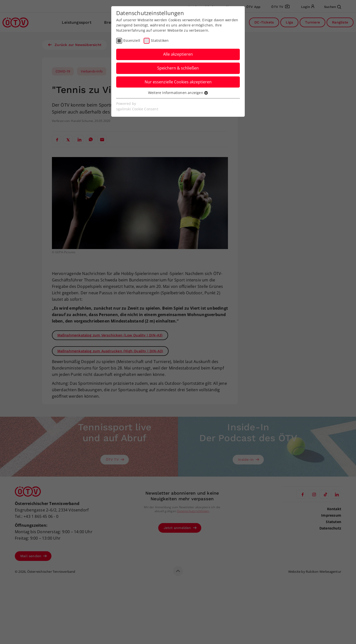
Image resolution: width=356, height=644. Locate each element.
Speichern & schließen (178, 68)
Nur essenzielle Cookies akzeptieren (178, 82)
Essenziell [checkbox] (132, 40)
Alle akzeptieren (178, 54)
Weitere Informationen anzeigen (178, 93)
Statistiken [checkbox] (160, 40)
